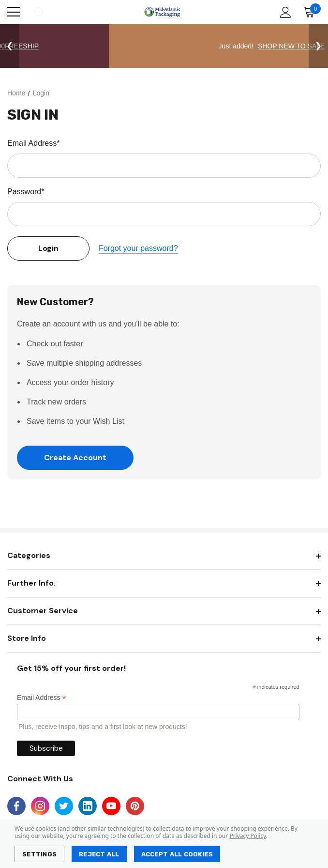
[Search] (38, 12)
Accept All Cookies (177, 854)
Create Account (75, 457)
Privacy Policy (247, 836)
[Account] (284, 12)
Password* (26, 192)
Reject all (99, 854)
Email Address (42, 698)
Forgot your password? (138, 248)
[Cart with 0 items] (311, 12)
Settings (39, 854)
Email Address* (34, 143)
